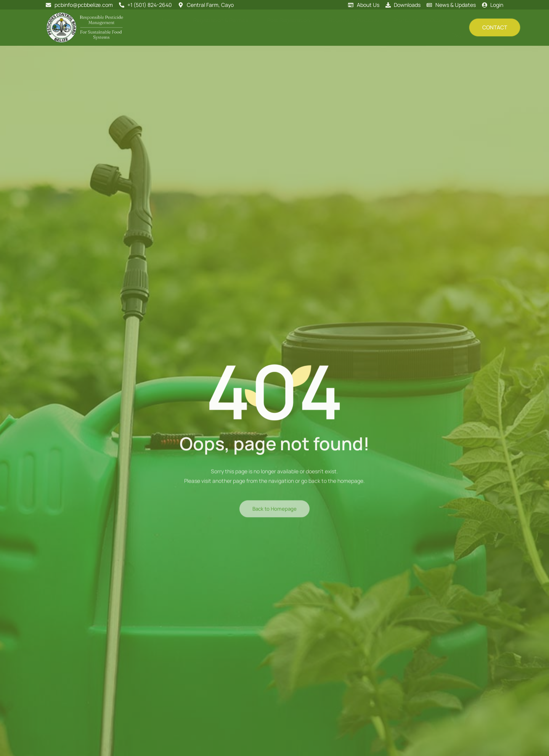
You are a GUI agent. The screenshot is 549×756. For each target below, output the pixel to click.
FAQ (458, 28)
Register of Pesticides (349, 28)
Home (185, 27)
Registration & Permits (232, 27)
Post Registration (293, 27)
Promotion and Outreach (414, 27)
